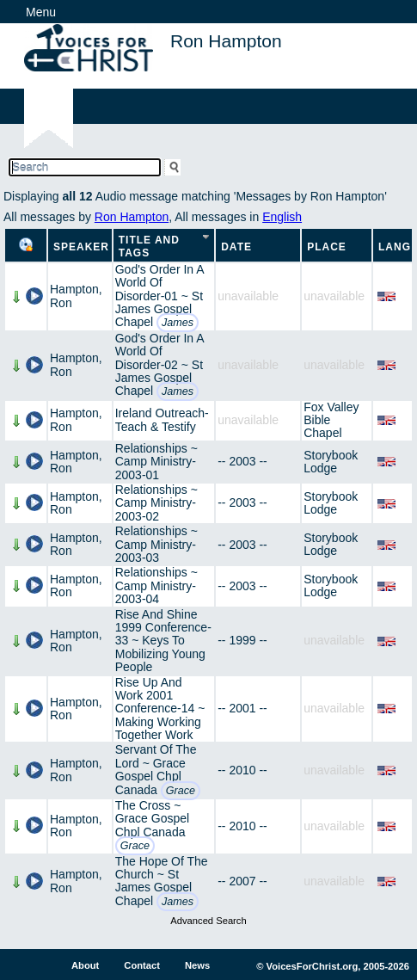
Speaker (81, 247)
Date (236, 247)
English (282, 217)
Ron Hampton (132, 217)
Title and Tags (149, 247)
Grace (181, 791)
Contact (142, 965)
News (197, 965)
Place (327, 247)
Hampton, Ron (76, 296)
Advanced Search (208, 921)
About (85, 965)
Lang (395, 247)
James (178, 323)
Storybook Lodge (331, 462)
